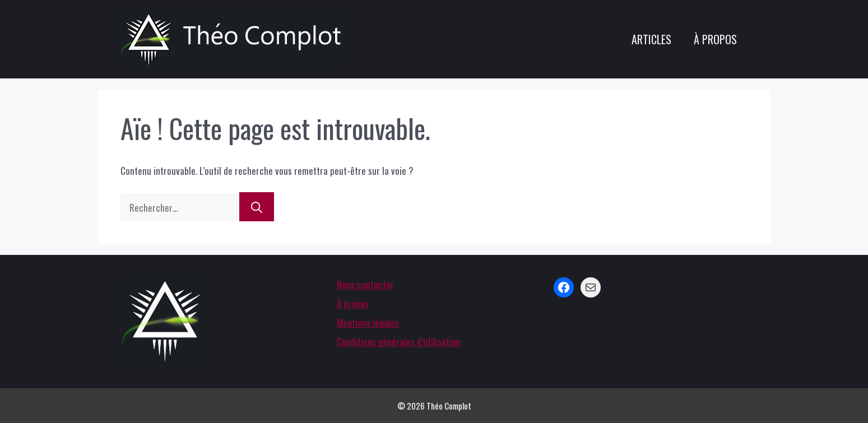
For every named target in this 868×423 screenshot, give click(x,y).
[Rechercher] (257, 207)
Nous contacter (365, 284)
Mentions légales (368, 322)
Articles (651, 39)
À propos (715, 39)
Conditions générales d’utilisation (399, 341)
